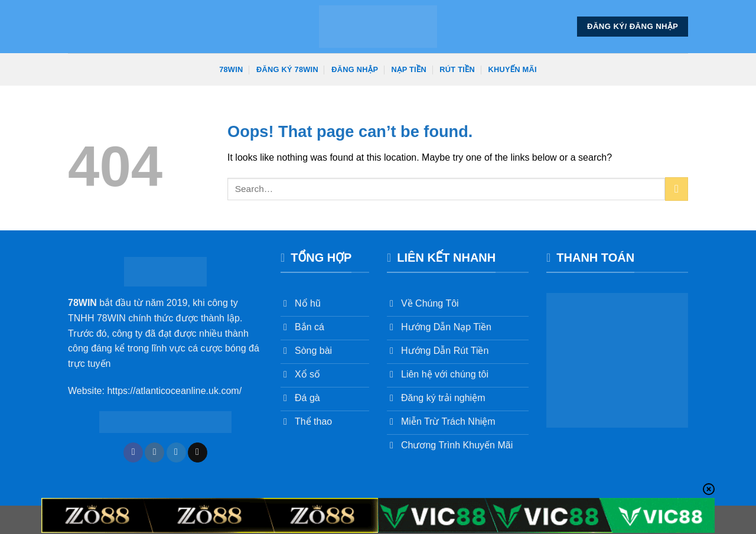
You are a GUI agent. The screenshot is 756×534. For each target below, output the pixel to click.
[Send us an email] (198, 452)
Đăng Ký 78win (287, 69)
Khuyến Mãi (513, 69)
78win (231, 69)
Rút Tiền (457, 69)
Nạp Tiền (409, 69)
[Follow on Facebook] (133, 452)
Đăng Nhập (355, 69)
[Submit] (677, 189)
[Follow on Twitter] (176, 452)
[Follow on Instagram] (154, 452)
